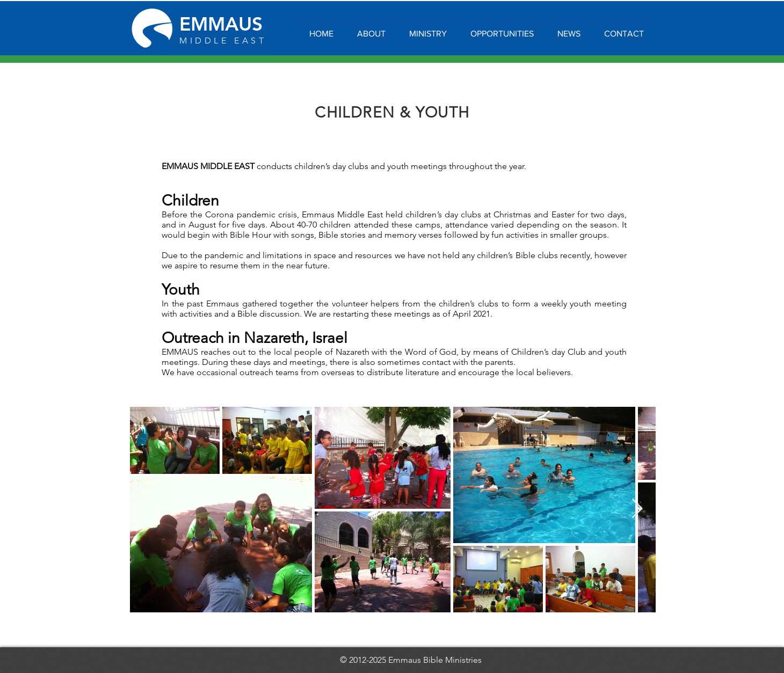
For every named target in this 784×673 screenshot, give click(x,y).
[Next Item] (637, 509)
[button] (371, 29)
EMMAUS (221, 24)
